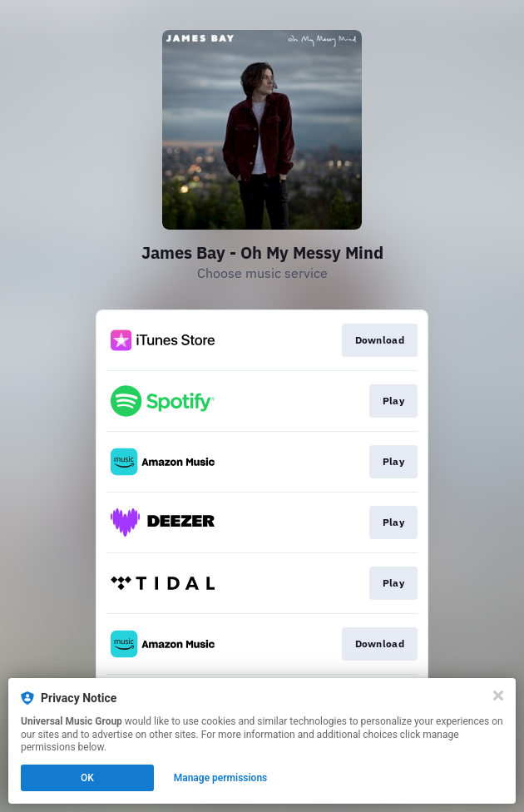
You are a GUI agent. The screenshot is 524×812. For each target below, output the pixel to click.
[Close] (498, 696)
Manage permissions (221, 778)
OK (87, 778)
